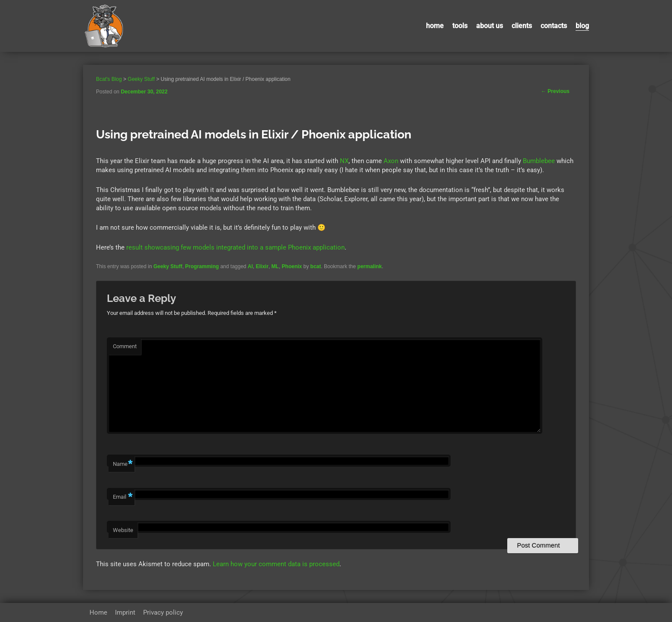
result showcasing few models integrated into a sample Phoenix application (235, 247)
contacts (554, 26)
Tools (460, 26)
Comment (125, 346)
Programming (202, 266)
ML (275, 266)
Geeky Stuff (168, 266)
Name (123, 464)
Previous (555, 91)
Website (123, 530)
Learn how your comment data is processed (276, 564)
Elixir (262, 266)
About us (490, 26)
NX (344, 161)
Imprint (125, 612)
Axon (391, 161)
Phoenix (292, 266)
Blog (582, 26)
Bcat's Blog (109, 79)
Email (123, 497)
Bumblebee (539, 161)
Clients (522, 26)
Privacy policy (163, 612)
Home (435, 26)
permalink (370, 266)
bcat (316, 266)
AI (250, 266)
